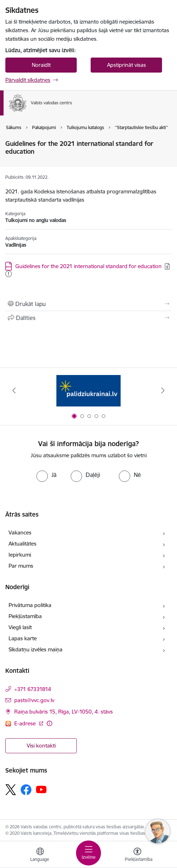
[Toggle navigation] (88, 853)
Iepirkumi (20, 555)
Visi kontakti (41, 746)
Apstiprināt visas (127, 65)
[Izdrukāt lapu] (88, 304)
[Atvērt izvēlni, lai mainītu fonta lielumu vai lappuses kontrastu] (137, 855)
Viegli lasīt (20, 627)
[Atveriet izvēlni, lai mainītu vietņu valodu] (40, 855)
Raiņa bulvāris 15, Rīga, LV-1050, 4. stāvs (64, 712)
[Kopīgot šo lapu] (88, 318)
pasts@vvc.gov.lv (34, 700)
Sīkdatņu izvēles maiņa (36, 649)
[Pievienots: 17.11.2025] (9, 274)
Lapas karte (23, 638)
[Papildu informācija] (49, 723)
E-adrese (26, 723)
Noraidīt (41, 65)
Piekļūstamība (25, 616)
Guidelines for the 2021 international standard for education (88, 266)
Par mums (21, 566)
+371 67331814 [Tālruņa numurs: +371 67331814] (33, 689)
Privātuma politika (30, 605)
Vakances (20, 532)
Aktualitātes (22, 544)
